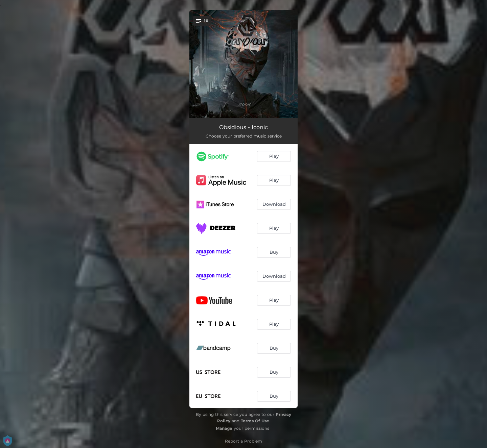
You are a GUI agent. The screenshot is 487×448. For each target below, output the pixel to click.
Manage (224, 428)
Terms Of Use (255, 421)
